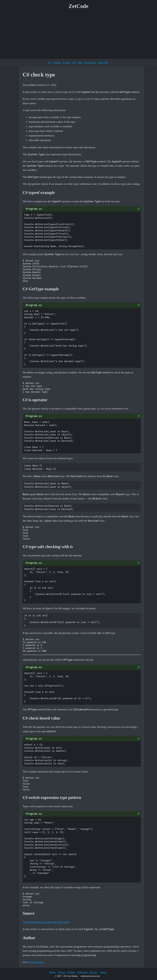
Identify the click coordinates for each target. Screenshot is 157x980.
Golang (57, 62)
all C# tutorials (36, 962)
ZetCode (79, 6)
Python (67, 62)
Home (52, 972)
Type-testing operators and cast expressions (46, 922)
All (49, 62)
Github (71, 972)
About (103, 972)
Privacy (94, 972)
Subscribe (103, 62)
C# (74, 62)
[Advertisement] (78, 35)
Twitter (62, 972)
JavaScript (90, 62)
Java (80, 62)
